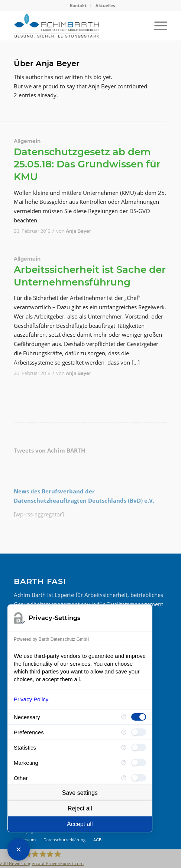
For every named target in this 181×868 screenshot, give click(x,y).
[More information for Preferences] (124, 732)
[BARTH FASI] (75, 26)
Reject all (80, 808)
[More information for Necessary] (124, 717)
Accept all (80, 824)
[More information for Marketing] (124, 763)
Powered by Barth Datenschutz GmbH (51, 639)
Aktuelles (105, 5)
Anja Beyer (78, 231)
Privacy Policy (31, 699)
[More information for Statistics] (124, 747)
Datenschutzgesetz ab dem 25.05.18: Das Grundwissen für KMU (87, 164)
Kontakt (78, 5)
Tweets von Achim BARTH (49, 450)
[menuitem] (78, 6)
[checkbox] (139, 717)
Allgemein (27, 141)
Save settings (80, 793)
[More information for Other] (124, 778)
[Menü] (157, 26)
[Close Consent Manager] (19, 849)
